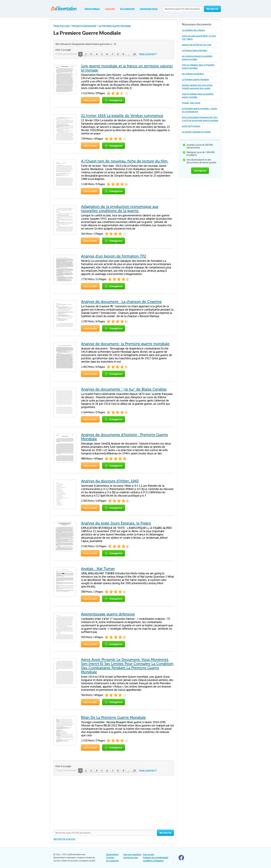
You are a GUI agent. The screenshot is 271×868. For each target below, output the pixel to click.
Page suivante (147, 54)
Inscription (200, 171)
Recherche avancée (64, 839)
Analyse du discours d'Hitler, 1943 (110, 481)
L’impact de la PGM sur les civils (197, 45)
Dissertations (92, 9)
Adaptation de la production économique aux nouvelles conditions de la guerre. (120, 209)
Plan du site (148, 854)
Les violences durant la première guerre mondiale (197, 58)
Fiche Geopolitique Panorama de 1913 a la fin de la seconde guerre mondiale (200, 119)
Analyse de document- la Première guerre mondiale (125, 344)
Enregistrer (114, 100)
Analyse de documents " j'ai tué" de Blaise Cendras (124, 389)
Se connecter (127, 9)
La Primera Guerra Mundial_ (195, 50)
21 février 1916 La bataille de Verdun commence (122, 116)
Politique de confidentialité (155, 858)
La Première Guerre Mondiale (195, 79)
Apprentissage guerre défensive (108, 614)
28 (134, 54)
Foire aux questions (132, 854)
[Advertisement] (82, 805)
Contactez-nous (148, 9)
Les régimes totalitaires (193, 74)
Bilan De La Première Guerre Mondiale (113, 717)
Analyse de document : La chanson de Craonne (121, 302)
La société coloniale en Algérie (196, 132)
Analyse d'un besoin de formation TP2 (114, 256)
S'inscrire (110, 9)
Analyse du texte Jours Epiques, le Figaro (116, 523)
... (129, 54)
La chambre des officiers (193, 30)
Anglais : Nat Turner (98, 569)
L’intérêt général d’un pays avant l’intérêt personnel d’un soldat (197, 87)
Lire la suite (90, 100)
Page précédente (67, 54)
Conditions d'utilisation (153, 861)
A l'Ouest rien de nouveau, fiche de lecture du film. (125, 161)
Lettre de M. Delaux (191, 126)
